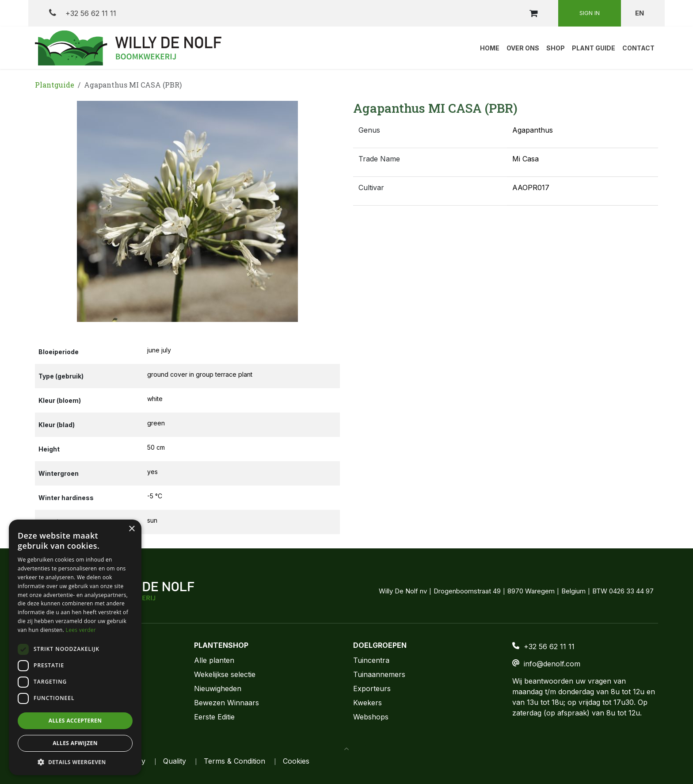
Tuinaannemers (379, 674)
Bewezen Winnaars (227, 703)
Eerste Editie (214, 717)
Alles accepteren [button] (75, 721)
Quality (175, 761)
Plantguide (55, 85)
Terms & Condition (234, 761)
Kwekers (367, 703)
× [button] (131, 529)
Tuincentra (371, 660)
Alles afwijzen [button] (75, 743)
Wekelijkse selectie (225, 674)
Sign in (590, 13)
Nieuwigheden (218, 688)
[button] (50, 211)
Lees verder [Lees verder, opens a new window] (81, 630)
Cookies (296, 761)
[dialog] (75, 647)
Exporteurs (372, 688)
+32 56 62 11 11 (83, 13)
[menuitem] (490, 48)
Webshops (371, 717)
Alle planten (214, 660)
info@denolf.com (552, 664)
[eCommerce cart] (533, 13)
